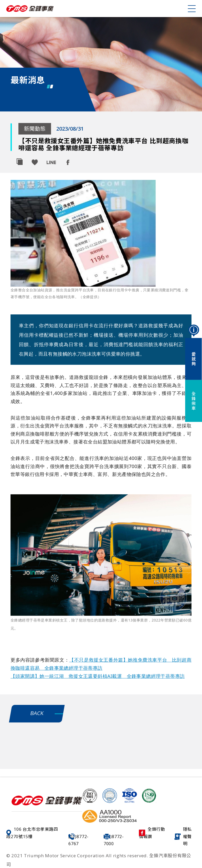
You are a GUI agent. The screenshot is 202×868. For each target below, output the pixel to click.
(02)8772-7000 (114, 840)
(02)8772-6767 (79, 840)
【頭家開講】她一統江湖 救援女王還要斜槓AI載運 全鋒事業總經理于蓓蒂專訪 (98, 676)
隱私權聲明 (183, 836)
